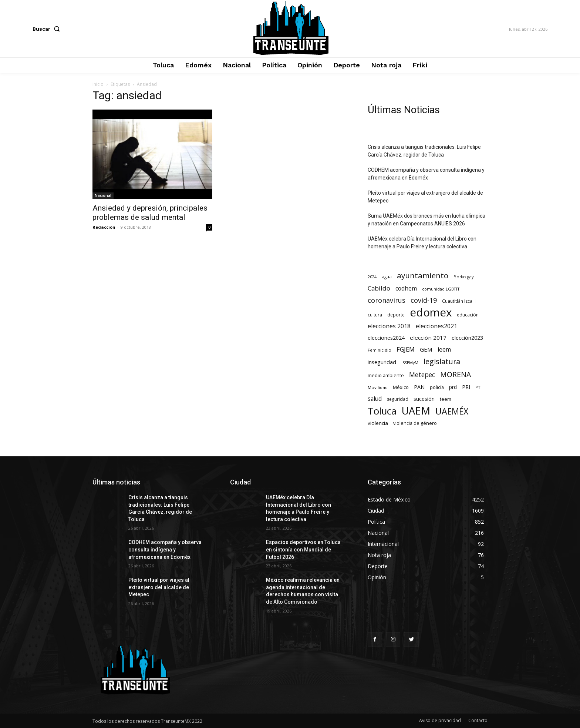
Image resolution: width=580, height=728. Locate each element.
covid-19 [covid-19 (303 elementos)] (424, 300)
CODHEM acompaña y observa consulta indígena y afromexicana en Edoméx (426, 174)
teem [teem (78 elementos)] (446, 399)
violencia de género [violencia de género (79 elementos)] (415, 423)
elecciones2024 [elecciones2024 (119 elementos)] (386, 338)
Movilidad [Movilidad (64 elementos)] (378, 387)
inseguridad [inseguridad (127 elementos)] (382, 362)
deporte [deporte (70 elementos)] (396, 315)
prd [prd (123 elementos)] (453, 387)
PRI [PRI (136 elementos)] (466, 387)
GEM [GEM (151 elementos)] (426, 349)
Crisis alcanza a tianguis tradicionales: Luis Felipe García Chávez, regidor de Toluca (424, 151)
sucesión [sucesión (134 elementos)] (424, 399)
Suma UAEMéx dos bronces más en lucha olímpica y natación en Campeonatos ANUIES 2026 (426, 220)
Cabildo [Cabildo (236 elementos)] (379, 288)
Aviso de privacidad (440, 720)
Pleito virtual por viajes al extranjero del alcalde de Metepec (425, 197)
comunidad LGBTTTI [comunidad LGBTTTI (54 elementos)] (441, 289)
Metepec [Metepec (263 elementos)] (422, 375)
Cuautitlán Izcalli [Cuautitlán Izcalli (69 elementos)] (459, 301)
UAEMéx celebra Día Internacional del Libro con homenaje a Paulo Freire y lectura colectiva (422, 243)
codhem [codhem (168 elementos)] (406, 288)
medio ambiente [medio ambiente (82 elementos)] (386, 375)
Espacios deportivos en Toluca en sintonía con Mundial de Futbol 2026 (303, 549)
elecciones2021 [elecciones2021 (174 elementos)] (436, 326)
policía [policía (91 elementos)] (437, 387)
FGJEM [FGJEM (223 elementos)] (406, 349)
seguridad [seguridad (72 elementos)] (398, 399)
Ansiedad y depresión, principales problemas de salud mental (150, 213)
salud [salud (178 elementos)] (375, 399)
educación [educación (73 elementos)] (468, 315)
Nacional (103, 195)
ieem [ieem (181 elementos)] (444, 350)
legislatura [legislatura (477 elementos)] (442, 361)
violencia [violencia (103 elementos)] (378, 423)
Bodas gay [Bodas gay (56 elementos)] (464, 277)
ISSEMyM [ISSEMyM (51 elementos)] (410, 363)
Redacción (104, 227)
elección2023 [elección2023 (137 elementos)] (467, 338)
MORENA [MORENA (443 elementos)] (456, 374)
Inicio (98, 84)
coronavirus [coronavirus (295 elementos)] (387, 300)
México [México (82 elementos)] (401, 387)
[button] (48, 29)
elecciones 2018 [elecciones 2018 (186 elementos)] (389, 326)
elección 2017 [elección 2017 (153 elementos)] (428, 338)
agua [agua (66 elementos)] (387, 276)
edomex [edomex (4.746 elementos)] (431, 313)
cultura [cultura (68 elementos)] (375, 315)
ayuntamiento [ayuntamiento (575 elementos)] (423, 276)
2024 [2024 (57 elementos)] (372, 277)
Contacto (478, 720)
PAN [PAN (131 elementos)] (419, 387)
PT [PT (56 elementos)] (478, 387)
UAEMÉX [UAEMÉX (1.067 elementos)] (452, 411)
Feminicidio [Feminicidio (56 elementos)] (380, 350)
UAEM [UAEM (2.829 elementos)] (416, 411)
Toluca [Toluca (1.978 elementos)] (382, 411)
